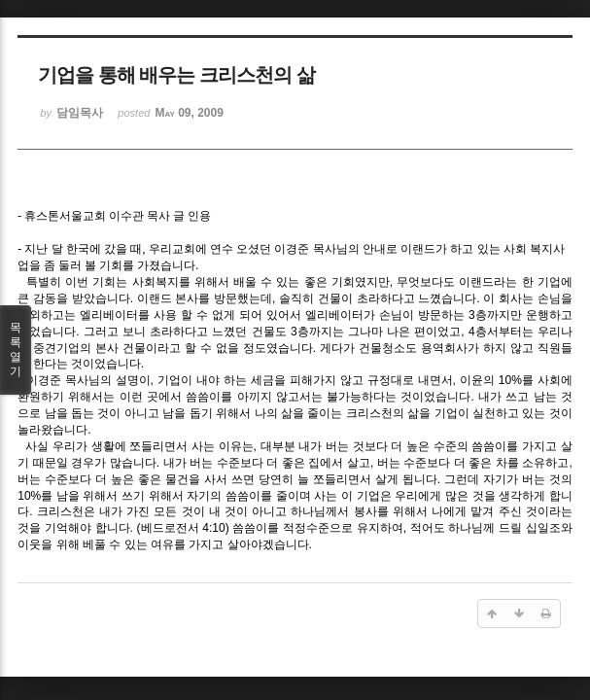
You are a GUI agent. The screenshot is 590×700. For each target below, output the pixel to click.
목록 (16, 350)
